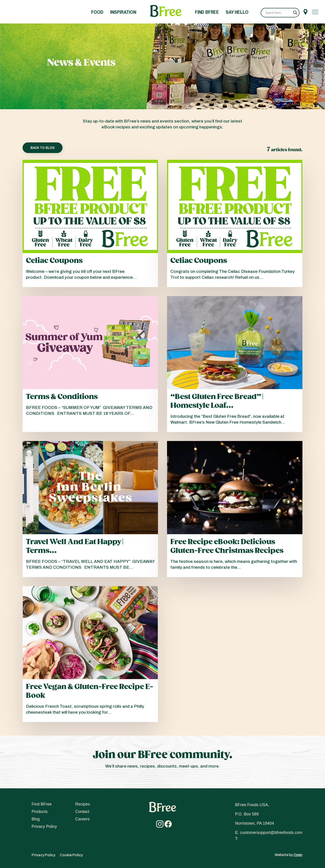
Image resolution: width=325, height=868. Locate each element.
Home (166, 11)
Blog (36, 819)
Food (97, 12)
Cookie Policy (71, 855)
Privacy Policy (44, 826)
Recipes (82, 804)
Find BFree (207, 12)
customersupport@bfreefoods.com (271, 833)
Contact (82, 812)
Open (298, 855)
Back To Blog (43, 148)
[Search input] (278, 13)
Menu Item (305, 12)
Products (40, 812)
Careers (82, 819)
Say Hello (237, 12)
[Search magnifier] (295, 13)
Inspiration (123, 12)
